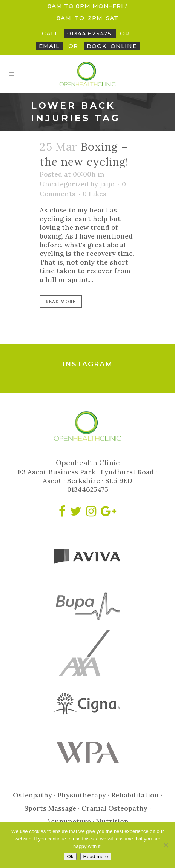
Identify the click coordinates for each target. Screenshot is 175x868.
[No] (166, 845)
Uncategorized (64, 184)
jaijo (107, 184)
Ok (70, 856)
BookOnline (112, 46)
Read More (61, 301)
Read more (96, 856)
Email (49, 46)
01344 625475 (90, 33)
